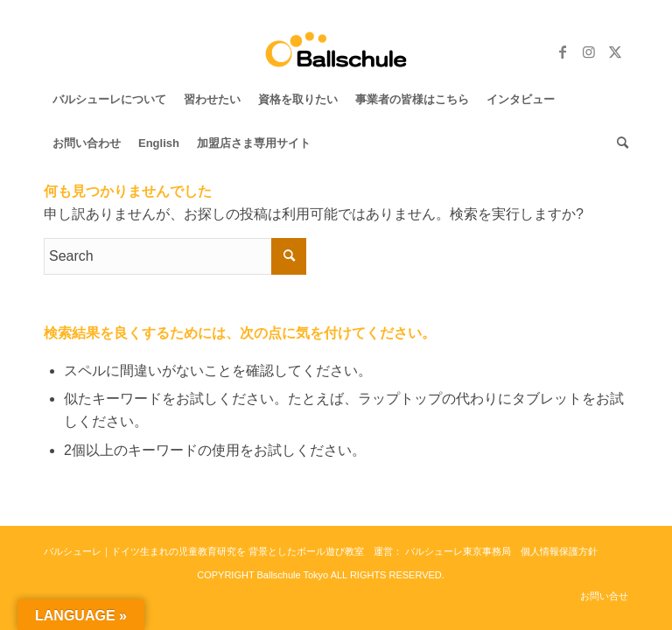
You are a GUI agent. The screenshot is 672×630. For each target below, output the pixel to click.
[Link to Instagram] (589, 52)
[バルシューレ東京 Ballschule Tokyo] (336, 52)
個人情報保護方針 (559, 551)
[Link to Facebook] (563, 52)
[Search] (618, 143)
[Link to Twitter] (615, 52)
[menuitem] (109, 100)
